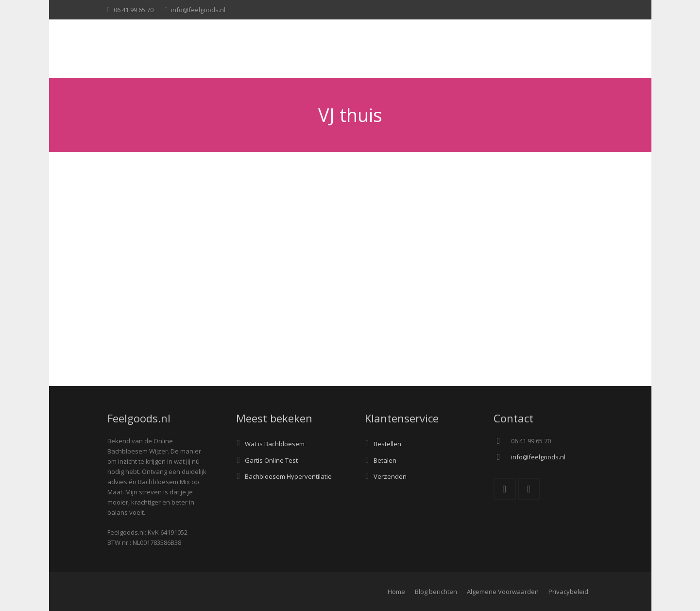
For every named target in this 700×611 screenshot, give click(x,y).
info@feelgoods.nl (198, 10)
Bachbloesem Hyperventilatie (288, 476)
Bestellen (387, 444)
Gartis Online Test (271, 460)
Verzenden (390, 476)
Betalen (385, 460)
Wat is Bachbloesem (275, 444)
